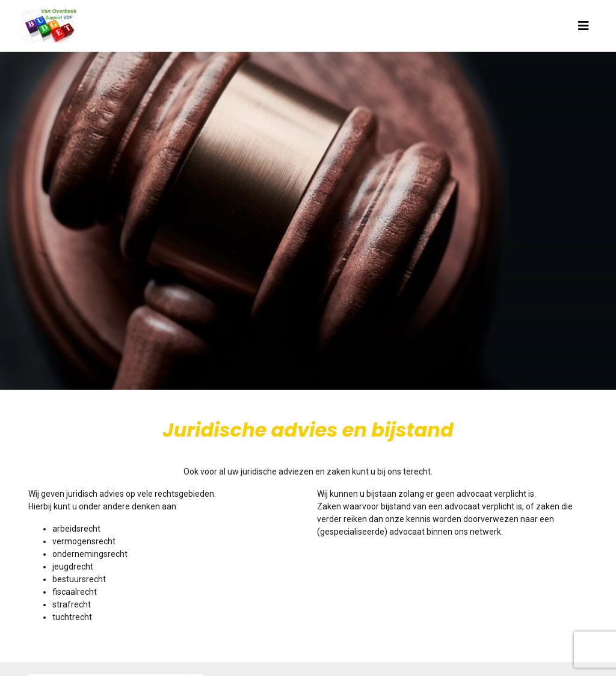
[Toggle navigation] (584, 26)
